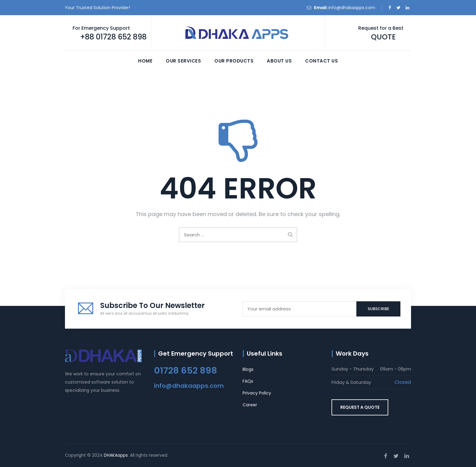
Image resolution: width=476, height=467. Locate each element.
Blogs (248, 369)
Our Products (234, 61)
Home (145, 61)
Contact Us (321, 61)
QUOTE (383, 37)
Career (250, 405)
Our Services (183, 61)
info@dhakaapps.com (352, 8)
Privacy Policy (257, 393)
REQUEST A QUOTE (360, 407)
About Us (279, 61)
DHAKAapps (116, 455)
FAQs (248, 381)
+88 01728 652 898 (113, 37)
